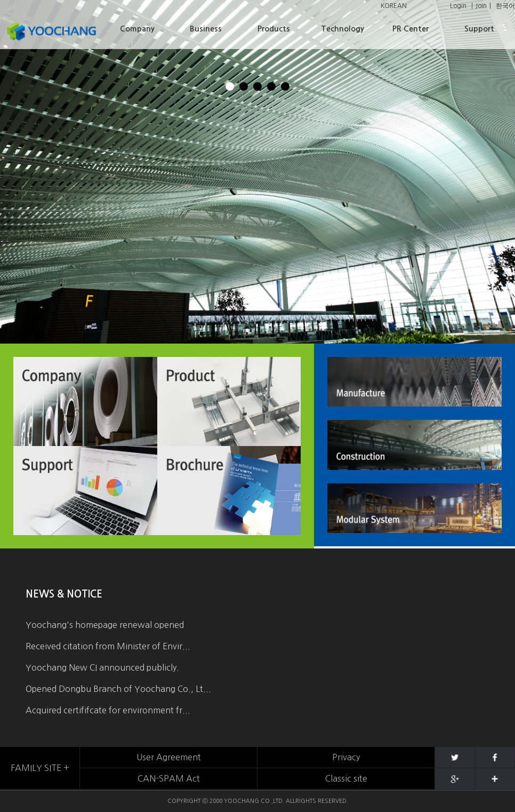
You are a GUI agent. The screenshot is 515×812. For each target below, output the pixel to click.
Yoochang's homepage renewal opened (105, 625)
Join (481, 6)
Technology (343, 29)
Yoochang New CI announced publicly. (102, 667)
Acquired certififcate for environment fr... (108, 710)
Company (137, 29)
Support (479, 29)
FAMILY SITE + (40, 768)
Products (274, 29)
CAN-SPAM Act (169, 778)
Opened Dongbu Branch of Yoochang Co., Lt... (118, 689)
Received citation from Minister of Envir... (108, 646)
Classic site (346, 778)
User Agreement (169, 757)
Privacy (346, 757)
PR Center (411, 29)
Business (206, 29)
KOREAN (394, 6)
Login (458, 6)
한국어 (505, 6)
